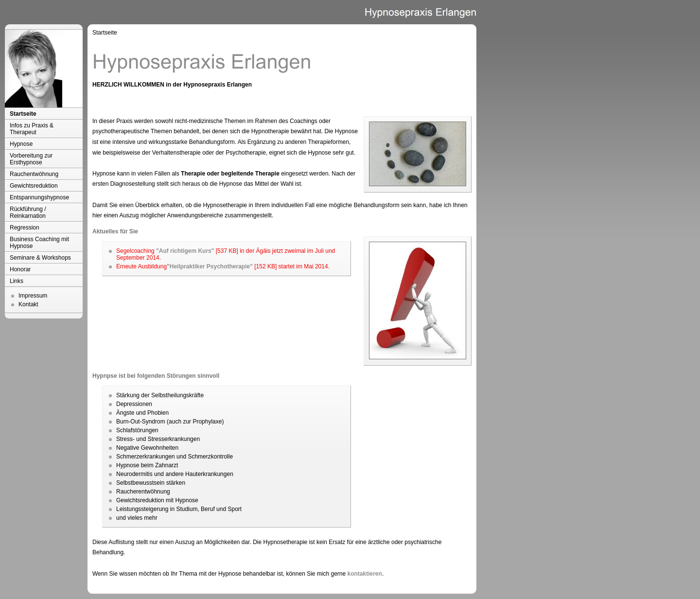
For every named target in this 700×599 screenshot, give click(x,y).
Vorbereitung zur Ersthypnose (31, 159)
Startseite (23, 114)
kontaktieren (365, 574)
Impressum (33, 296)
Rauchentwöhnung (34, 174)
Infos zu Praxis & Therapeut (32, 129)
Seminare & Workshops (40, 258)
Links (17, 281)
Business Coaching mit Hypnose (39, 243)
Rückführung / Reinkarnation (28, 212)
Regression (25, 228)
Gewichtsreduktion (34, 186)
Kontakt (28, 304)
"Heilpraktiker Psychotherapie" (210, 266)
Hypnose (21, 144)
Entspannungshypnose (39, 197)
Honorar (20, 269)
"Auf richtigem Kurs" (185, 251)
